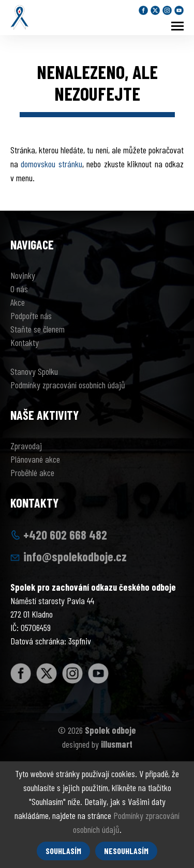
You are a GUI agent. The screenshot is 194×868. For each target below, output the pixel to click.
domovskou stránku (51, 164)
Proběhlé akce (32, 472)
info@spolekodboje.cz (75, 556)
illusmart (117, 744)
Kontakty (25, 342)
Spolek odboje (110, 730)
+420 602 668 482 (65, 535)
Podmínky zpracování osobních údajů (68, 385)
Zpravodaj (26, 446)
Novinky (23, 275)
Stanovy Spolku (34, 371)
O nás (19, 289)
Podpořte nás (31, 315)
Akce (18, 302)
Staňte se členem (38, 329)
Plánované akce (35, 459)
